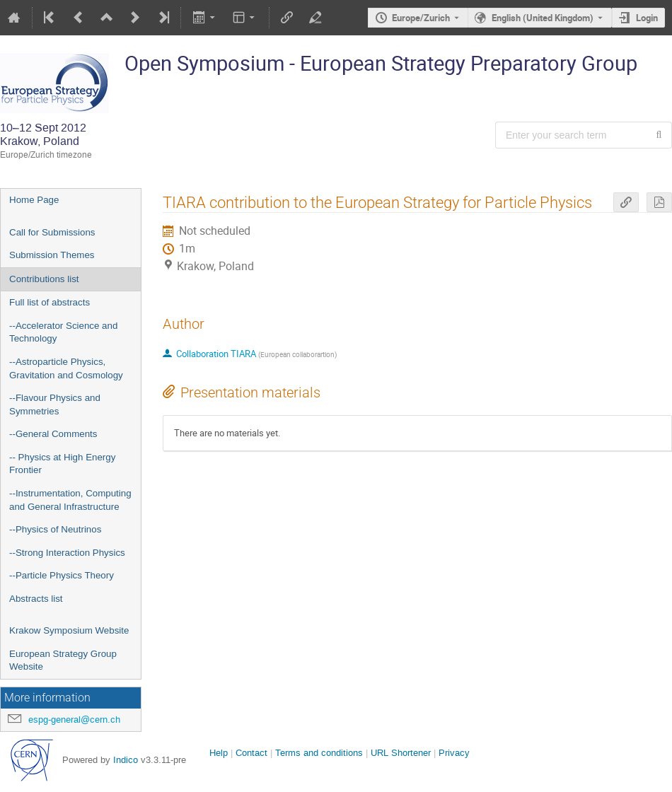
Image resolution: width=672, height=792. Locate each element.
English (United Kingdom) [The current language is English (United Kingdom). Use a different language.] (543, 18)
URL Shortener (401, 753)
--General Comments (53, 434)
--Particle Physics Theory (62, 575)
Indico (126, 760)
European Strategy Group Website (63, 660)
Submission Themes (52, 255)
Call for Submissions (52, 232)
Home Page (34, 200)
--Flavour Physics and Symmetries (55, 404)
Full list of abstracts (50, 302)
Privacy (454, 753)
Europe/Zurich (421, 18)
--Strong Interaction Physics (67, 553)
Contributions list (44, 279)
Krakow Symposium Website (69, 630)
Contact (251, 753)
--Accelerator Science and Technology (63, 332)
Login (647, 18)
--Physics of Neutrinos (55, 529)
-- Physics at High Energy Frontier (62, 464)
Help (219, 753)
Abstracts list (36, 599)
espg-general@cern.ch (74, 720)
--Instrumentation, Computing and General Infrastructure (70, 500)
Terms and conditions (319, 753)
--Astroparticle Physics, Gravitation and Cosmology (66, 368)
